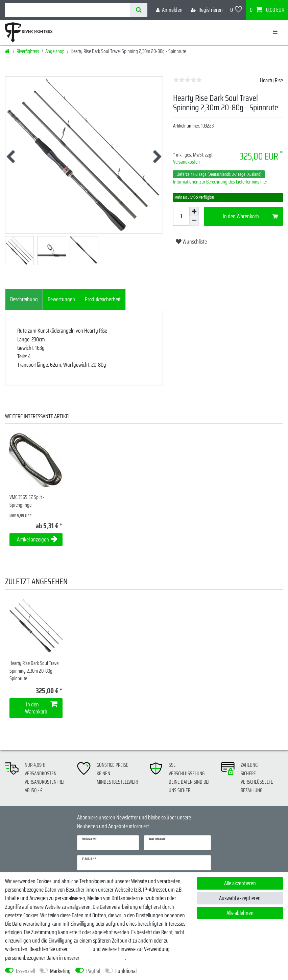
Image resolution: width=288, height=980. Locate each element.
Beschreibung (24, 299)
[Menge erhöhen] (194, 212)
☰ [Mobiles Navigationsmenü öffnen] (275, 32)
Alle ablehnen (240, 913)
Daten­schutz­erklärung (103, 958)
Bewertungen (61, 299)
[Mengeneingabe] (181, 216)
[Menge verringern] (194, 221)
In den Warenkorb (250, 216)
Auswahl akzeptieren (240, 898)
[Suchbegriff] (68, 10)
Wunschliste (191, 242)
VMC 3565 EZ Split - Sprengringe (27, 501)
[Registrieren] (207, 10)
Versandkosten (186, 162)
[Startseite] (8, 51)
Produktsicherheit (103, 299)
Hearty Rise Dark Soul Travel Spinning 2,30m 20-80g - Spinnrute (34, 671)
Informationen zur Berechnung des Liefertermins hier (220, 182)
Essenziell (25, 971)
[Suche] (139, 10)
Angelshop (55, 51)
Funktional (126, 971)
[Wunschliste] (236, 10)
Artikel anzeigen (37, 539)
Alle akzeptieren (240, 883)
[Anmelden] (169, 10)
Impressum (80, 949)
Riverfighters (28, 51)
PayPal (93, 971)
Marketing (60, 971)
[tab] (24, 300)
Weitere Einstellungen (164, 971)
